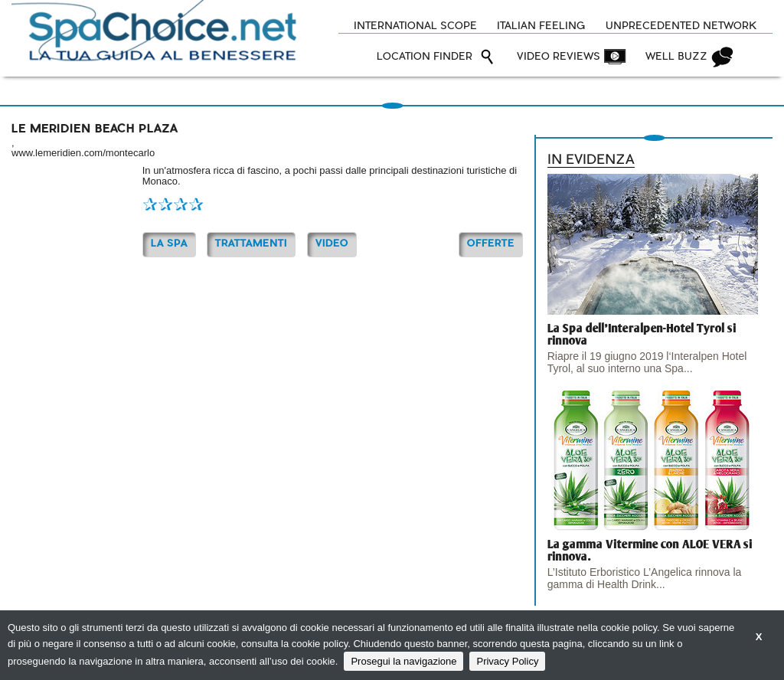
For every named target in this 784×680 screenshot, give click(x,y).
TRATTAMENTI (251, 244)
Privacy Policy (507, 661)
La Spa (169, 244)
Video (332, 244)
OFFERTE (491, 244)
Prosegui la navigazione (403, 661)
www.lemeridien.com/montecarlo (83, 153)
